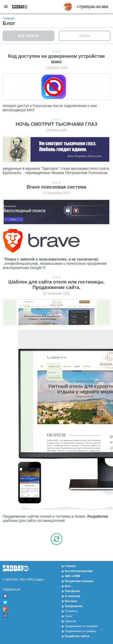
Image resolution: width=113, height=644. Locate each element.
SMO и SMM (73, 576)
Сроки (69, 616)
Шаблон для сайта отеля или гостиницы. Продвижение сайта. (57, 285)
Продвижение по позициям (81, 626)
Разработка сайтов (77, 636)
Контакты (71, 601)
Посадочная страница (79, 581)
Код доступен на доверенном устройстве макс (56, 59)
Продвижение (74, 606)
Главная (9, 18)
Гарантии (71, 621)
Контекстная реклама (79, 571)
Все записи (29, 36)
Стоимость (71, 611)
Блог (68, 586)
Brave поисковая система (57, 187)
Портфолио (72, 591)
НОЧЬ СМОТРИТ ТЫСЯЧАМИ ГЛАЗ (56, 124)
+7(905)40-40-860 (92, 7)
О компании (73, 596)
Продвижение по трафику (81, 631)
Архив (85, 36)
